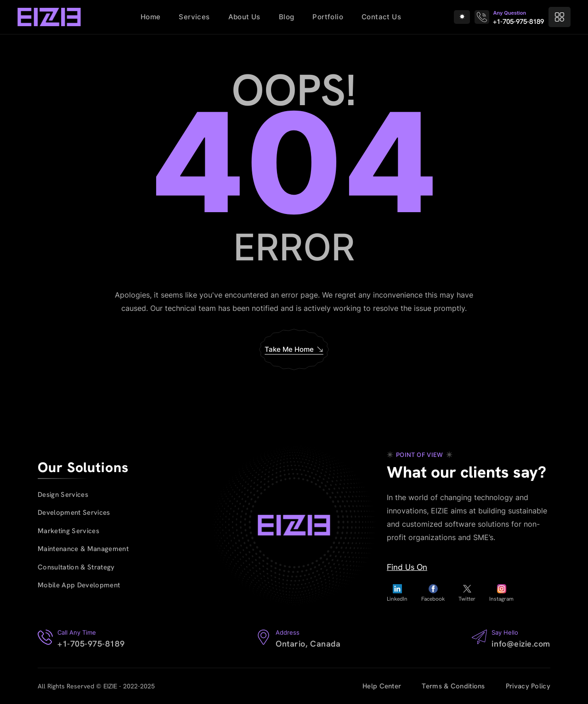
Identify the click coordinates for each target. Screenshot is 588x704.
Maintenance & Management (83, 549)
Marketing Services (68, 531)
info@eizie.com (521, 644)
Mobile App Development (79, 585)
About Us (244, 17)
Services (194, 17)
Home (151, 17)
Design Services (63, 495)
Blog (287, 17)
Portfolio (328, 17)
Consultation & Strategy (76, 567)
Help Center (382, 686)
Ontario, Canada (308, 644)
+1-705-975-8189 (518, 22)
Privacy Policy (528, 686)
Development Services (74, 513)
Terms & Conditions (453, 686)
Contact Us (381, 17)
